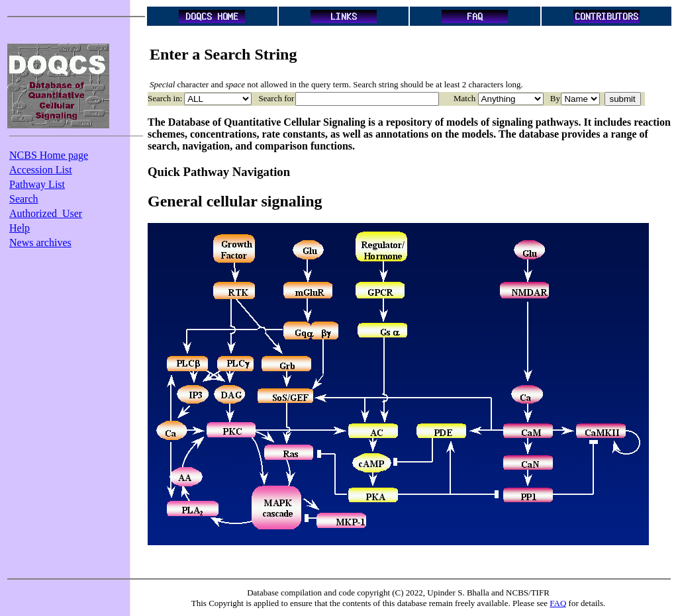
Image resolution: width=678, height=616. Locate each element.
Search (24, 199)
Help (20, 228)
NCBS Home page (49, 155)
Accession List (41, 170)
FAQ (558, 603)
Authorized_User (46, 213)
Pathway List (37, 184)
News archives (40, 242)
